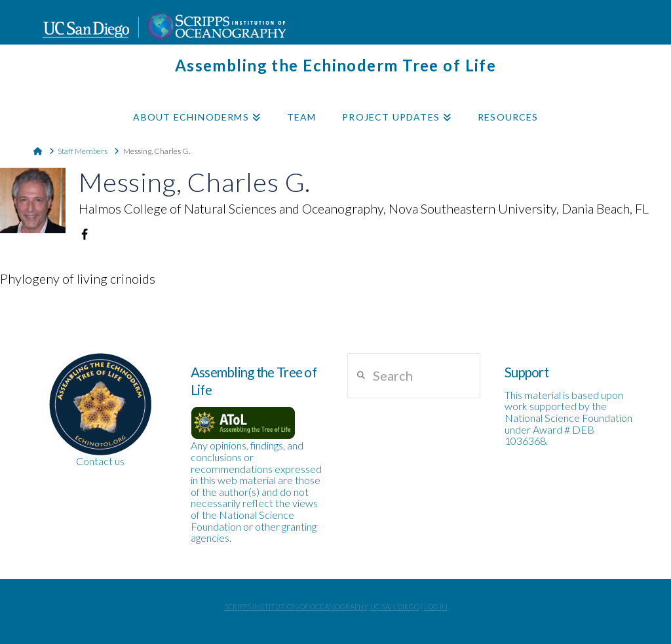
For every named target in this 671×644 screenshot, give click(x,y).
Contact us (100, 461)
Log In (436, 606)
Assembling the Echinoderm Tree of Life (336, 66)
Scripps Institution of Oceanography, (297, 606)
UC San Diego (395, 606)
